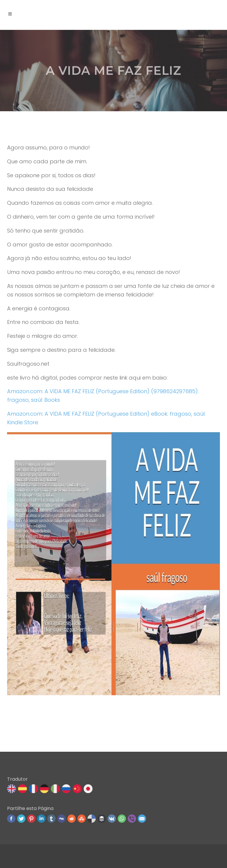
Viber (132, 819)
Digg (61, 819)
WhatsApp (122, 819)
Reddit (72, 819)
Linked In (41, 819)
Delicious (92, 819)
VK (112, 819)
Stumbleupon (82, 819)
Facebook (11, 819)
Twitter (21, 819)
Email (142, 819)
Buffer (102, 819)
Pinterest (31, 819)
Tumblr (51, 819)
